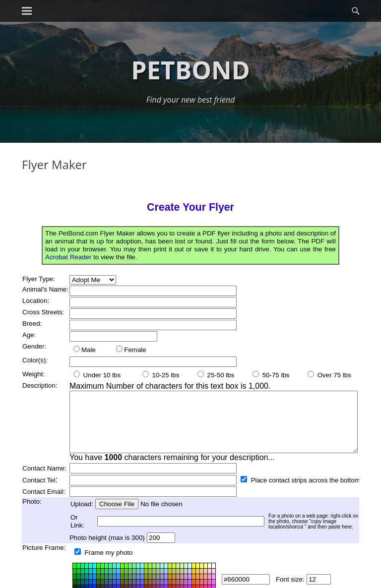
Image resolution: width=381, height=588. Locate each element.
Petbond (190, 70)
